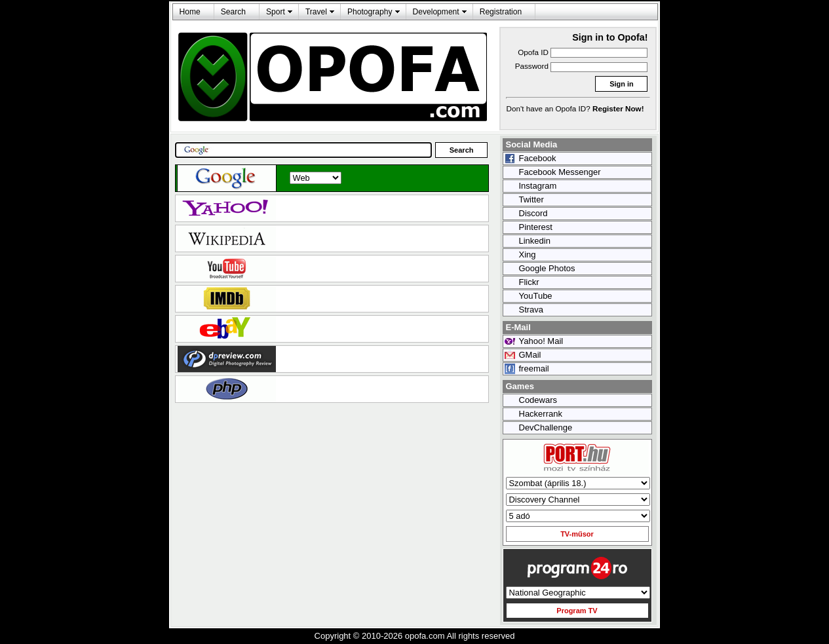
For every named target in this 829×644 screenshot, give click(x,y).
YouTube (536, 296)
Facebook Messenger (560, 172)
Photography (370, 12)
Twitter (531, 199)
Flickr (529, 282)
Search (233, 12)
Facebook (538, 158)
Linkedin (535, 241)
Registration (501, 12)
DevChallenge (546, 427)
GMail (530, 355)
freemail (534, 369)
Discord (533, 213)
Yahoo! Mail (541, 341)
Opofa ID (533, 52)
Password (532, 66)
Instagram (538, 186)
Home (190, 12)
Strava (531, 310)
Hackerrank (541, 414)
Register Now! (618, 108)
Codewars (538, 400)
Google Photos (547, 268)
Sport (276, 12)
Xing (528, 255)
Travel (316, 12)
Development (436, 12)
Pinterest (536, 227)
